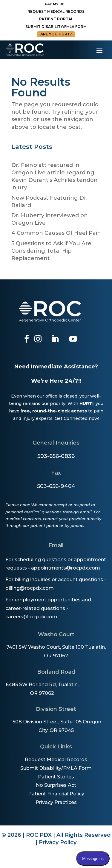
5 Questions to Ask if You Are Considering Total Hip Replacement (51, 251)
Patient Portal (56, 19)
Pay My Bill (56, 4)
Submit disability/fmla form (56, 27)
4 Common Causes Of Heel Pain (56, 233)
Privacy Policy (58, 842)
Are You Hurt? (56, 34)
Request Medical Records (56, 11)
